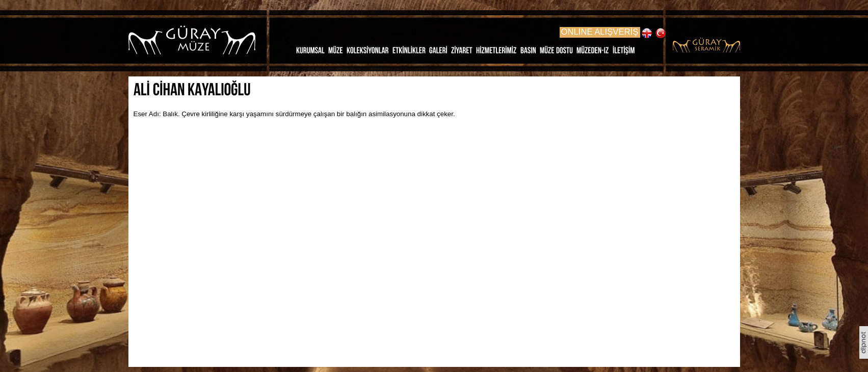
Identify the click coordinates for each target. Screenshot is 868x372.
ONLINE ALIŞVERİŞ (600, 32)
